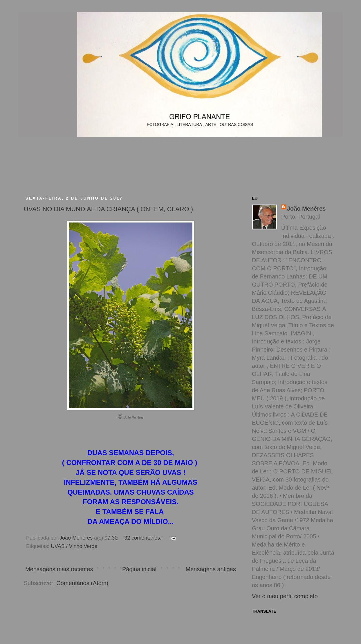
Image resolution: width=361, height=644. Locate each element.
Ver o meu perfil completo (285, 596)
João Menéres (306, 209)
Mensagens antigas (211, 569)
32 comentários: (144, 538)
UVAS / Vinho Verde (74, 546)
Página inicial (139, 569)
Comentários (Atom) (82, 583)
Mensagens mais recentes (59, 569)
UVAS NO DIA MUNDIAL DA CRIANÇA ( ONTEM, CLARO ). (109, 209)
